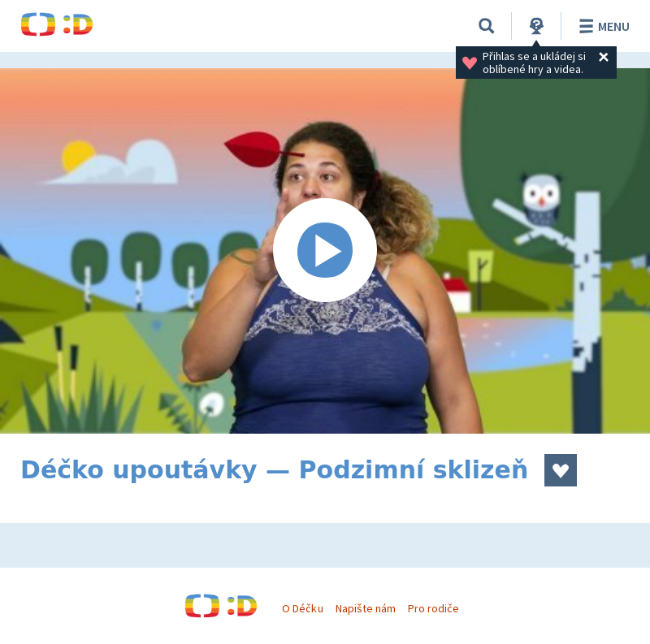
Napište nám (366, 608)
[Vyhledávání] (487, 26)
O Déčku (302, 608)
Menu (602, 26)
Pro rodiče (433, 608)
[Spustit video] (325, 251)
